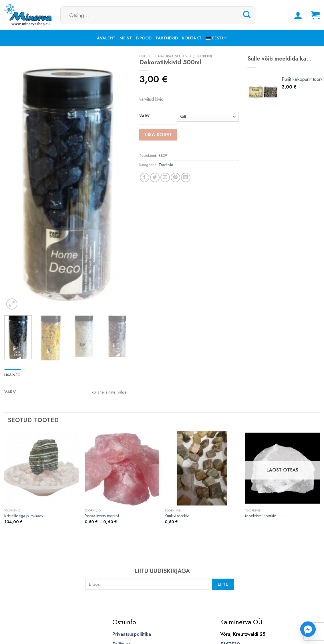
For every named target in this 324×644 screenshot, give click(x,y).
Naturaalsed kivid (174, 56)
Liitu (223, 584)
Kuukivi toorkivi (177, 516)
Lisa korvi (158, 135)
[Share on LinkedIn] (186, 177)
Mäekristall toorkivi (261, 516)
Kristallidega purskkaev (24, 516)
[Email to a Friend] (165, 177)
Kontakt (192, 38)
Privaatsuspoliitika (132, 634)
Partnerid (167, 38)
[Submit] (247, 15)
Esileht (146, 56)
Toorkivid (205, 56)
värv (145, 116)
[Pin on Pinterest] (175, 177)
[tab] (12, 375)
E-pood (144, 38)
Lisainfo (12, 375)
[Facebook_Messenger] (308, 629)
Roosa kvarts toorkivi (102, 516)
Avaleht (106, 38)
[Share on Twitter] (155, 177)
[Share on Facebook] (145, 177)
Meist (126, 38)
